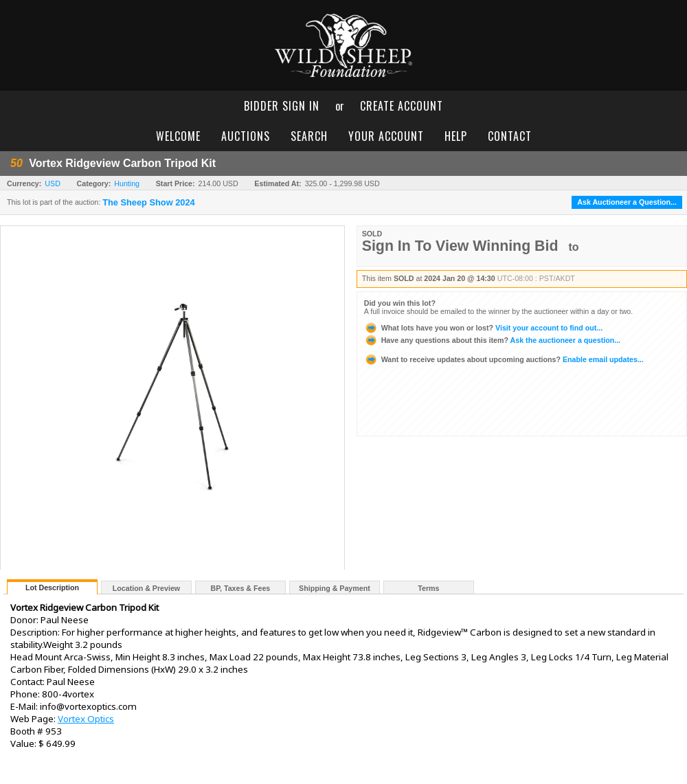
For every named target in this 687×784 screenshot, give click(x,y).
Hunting (127, 183)
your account (386, 136)
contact (510, 136)
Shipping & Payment (335, 588)
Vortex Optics (86, 719)
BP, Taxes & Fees (241, 588)
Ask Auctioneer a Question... (627, 202)
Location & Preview (146, 588)
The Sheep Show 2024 (148, 203)
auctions (246, 136)
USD (53, 183)
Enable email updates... (504, 359)
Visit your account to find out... (483, 328)
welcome (178, 136)
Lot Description (52, 587)
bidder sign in (282, 106)
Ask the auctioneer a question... (492, 340)
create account (402, 106)
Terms (428, 588)
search (309, 136)
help (456, 136)
